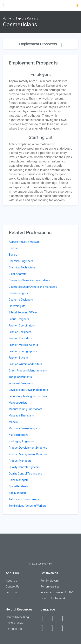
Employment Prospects (40, 44)
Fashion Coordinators (22, 326)
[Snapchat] (64, 628)
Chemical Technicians (22, 267)
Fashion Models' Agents (23, 345)
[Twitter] (64, 618)
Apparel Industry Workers (24, 242)
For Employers (50, 581)
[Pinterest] (54, 628)
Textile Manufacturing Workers (28, 506)
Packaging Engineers (22, 441)
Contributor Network (53, 598)
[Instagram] (44, 628)
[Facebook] (44, 618)
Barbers (14, 248)
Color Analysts (18, 274)
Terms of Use (14, 629)
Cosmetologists (18, 293)
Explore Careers (27, 19)
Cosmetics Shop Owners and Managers (33, 287)
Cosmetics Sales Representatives (29, 280)
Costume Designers (21, 300)
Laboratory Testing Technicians (28, 396)
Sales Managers (19, 480)
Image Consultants (20, 377)
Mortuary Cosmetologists (24, 428)
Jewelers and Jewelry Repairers (28, 390)
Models (13, 422)
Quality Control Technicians (25, 474)
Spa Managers (18, 493)
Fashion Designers (20, 332)
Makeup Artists (18, 403)
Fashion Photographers (23, 351)
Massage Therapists (21, 416)
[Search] (77, 6)
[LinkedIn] (54, 618)
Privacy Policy (14, 623)
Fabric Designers (19, 319)
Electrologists (17, 306)
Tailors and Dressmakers (24, 499)
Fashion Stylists (18, 358)
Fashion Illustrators (20, 338)
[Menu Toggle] (3, 5)
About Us (11, 581)
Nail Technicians (19, 435)
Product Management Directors (28, 454)
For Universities (50, 587)
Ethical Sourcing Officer (23, 312)
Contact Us (13, 587)
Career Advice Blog (17, 617)
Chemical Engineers (21, 261)
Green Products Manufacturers (28, 371)
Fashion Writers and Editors (25, 364)
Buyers (13, 255)
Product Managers (20, 461)
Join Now (12, 592)
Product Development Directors (28, 448)
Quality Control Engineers (24, 467)
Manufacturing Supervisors (25, 409)
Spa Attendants (18, 486)
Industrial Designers (21, 383)
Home (7, 19)
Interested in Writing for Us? (57, 592)
